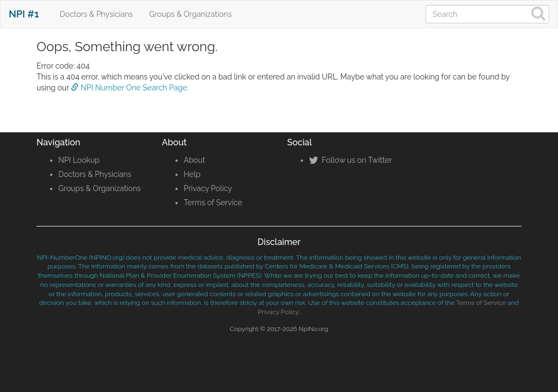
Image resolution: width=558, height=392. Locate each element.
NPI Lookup (79, 160)
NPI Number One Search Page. (130, 88)
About (194, 160)
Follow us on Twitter (350, 160)
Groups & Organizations (190, 14)
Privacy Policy (208, 188)
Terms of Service (213, 203)
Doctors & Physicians (96, 14)
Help (192, 174)
